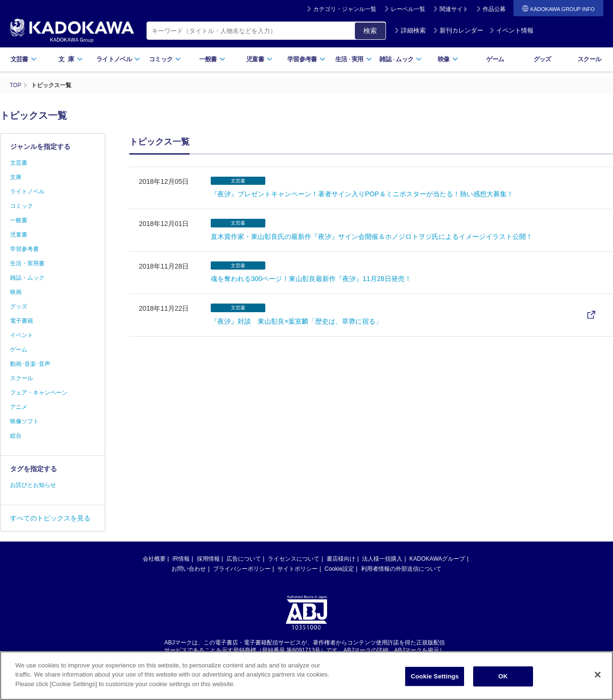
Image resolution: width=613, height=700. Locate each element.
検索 (370, 31)
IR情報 (181, 559)
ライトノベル (118, 59)
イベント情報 (511, 30)
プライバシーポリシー (242, 569)
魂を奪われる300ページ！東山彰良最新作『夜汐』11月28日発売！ (311, 279)
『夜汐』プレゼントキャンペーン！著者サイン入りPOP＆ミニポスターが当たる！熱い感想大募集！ (362, 194)
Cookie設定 (339, 569)
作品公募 (494, 9)
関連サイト (454, 9)
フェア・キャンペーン (39, 393)
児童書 (259, 59)
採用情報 (208, 559)
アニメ (19, 407)
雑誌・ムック (27, 278)
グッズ (542, 59)
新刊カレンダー (458, 30)
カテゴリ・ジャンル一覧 (345, 9)
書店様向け (341, 559)
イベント (22, 335)
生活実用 (354, 59)
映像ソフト (24, 421)
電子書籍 (22, 321)
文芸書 (24, 59)
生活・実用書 (27, 263)
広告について (244, 559)
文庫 (16, 177)
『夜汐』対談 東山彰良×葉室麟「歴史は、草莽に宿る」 (296, 321)
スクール (589, 59)
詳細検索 (410, 30)
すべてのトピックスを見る (50, 518)
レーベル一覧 (408, 9)
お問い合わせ (189, 569)
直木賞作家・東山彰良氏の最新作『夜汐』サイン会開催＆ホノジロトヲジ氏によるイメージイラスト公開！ (372, 237)
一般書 (212, 59)
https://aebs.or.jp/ (272, 658)
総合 (16, 436)
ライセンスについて (294, 559)
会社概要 (154, 559)
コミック (165, 59)
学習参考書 (306, 59)
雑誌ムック (401, 59)
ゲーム (495, 59)
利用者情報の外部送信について (401, 569)
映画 (16, 292)
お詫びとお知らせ (33, 485)
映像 (448, 59)
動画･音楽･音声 (30, 364)
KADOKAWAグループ (437, 559)
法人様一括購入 (382, 559)
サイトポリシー (297, 569)
